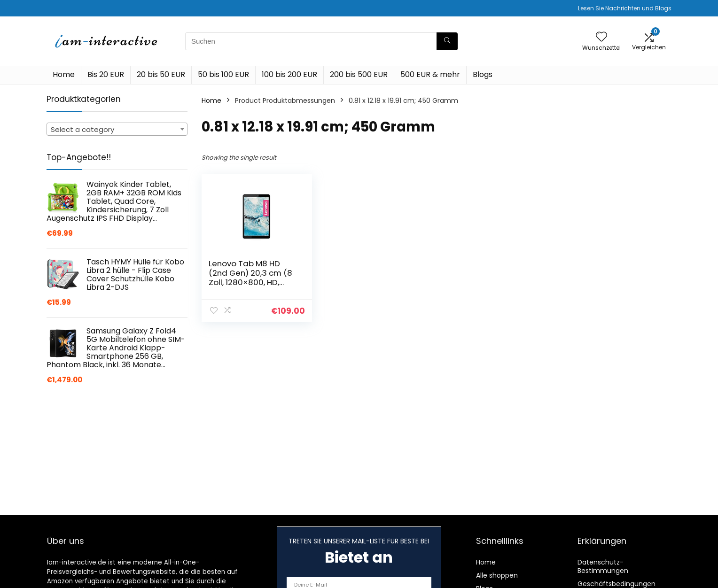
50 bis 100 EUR (223, 74)
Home (64, 74)
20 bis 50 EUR (161, 74)
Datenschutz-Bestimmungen (603, 566)
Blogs (483, 74)
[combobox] (117, 129)
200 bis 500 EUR (359, 74)
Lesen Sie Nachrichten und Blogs (625, 8)
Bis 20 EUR (106, 74)
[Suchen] (447, 41)
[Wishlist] (601, 37)
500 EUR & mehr (430, 74)
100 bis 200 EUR (289, 74)
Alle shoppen (497, 575)
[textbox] (117, 130)
